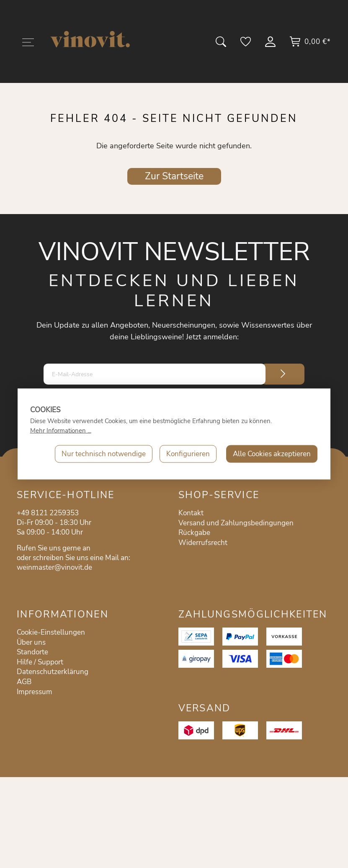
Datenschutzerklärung (53, 672)
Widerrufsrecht (203, 543)
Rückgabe (194, 533)
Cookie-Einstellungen (51, 632)
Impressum (35, 692)
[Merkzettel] (246, 44)
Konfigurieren (188, 454)
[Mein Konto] (271, 44)
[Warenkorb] (310, 44)
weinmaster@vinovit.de (54, 567)
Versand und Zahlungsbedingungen (236, 523)
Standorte (32, 652)
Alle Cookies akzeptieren (272, 454)
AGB (24, 682)
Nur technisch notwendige (104, 454)
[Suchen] (222, 44)
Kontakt (191, 513)
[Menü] (28, 44)
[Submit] (283, 374)
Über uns (31, 642)
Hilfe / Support (40, 662)
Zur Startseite (174, 176)
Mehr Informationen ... (61, 431)
